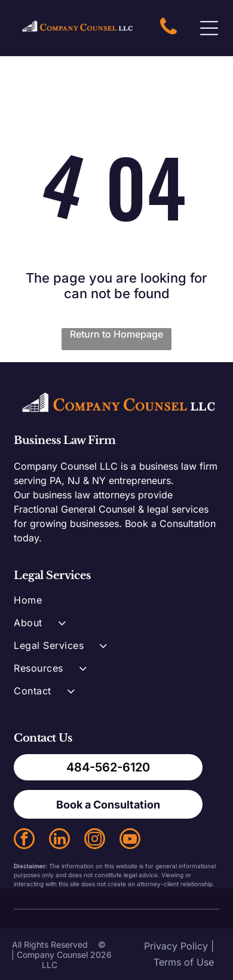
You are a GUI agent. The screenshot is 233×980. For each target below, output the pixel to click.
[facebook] (24, 840)
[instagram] (95, 840)
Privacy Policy (176, 946)
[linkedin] (59, 840)
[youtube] (130, 840)
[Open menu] (209, 28)
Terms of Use (184, 962)
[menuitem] (116, 605)
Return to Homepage (116, 334)
